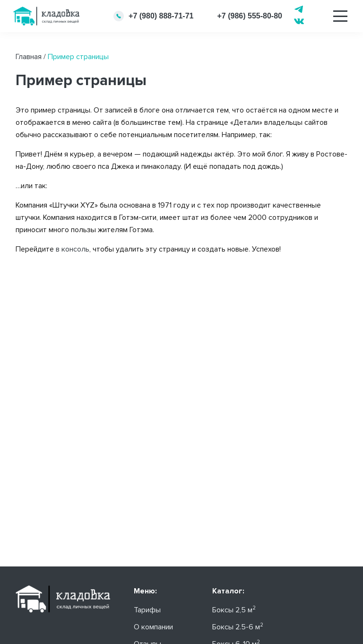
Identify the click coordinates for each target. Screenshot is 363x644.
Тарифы (147, 610)
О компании (153, 627)
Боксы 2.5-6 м (238, 627)
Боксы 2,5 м (234, 610)
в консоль (73, 249)
